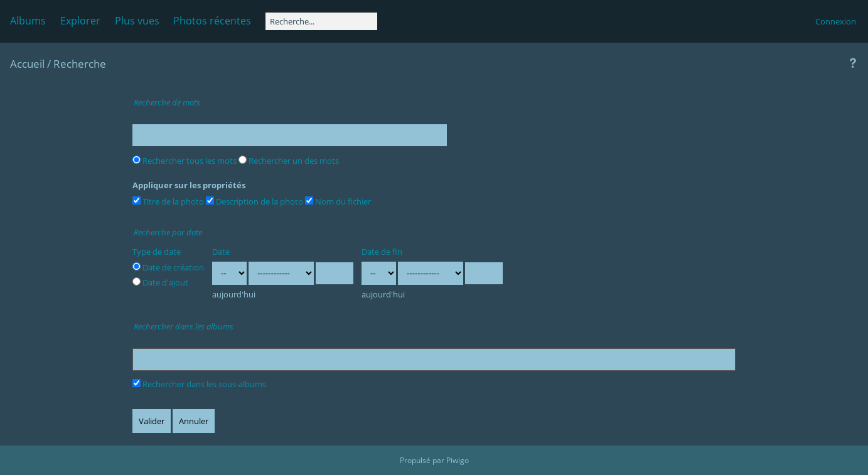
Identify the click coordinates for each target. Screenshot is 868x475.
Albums (28, 21)
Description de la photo (255, 201)
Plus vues (137, 21)
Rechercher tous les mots (185, 161)
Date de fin (382, 252)
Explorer (80, 21)
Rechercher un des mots (289, 161)
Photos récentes (212, 21)
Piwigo (458, 460)
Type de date (157, 252)
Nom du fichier (338, 201)
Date (221, 252)
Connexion (836, 21)
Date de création (168, 267)
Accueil (27, 64)
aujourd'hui (234, 294)
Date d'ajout (160, 282)
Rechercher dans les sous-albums (199, 384)
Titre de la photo (168, 201)
